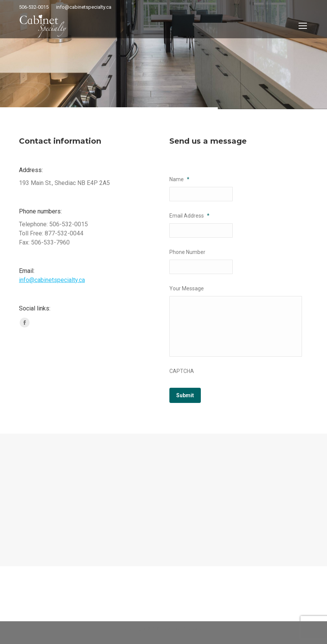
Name (179, 179)
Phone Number (187, 252)
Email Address (189, 216)
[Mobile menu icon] (303, 26)
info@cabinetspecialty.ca (52, 280)
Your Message (187, 288)
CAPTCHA (182, 371)
